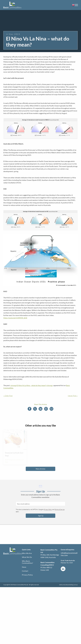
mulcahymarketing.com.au (70, 585)
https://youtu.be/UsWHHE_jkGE (15, 318)
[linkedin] (63, 569)
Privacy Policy (48, 509)
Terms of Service (60, 509)
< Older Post (8, 396)
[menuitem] (31, 554)
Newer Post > (73, 396)
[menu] (76, 5)
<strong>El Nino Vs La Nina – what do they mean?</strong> (32, 385)
